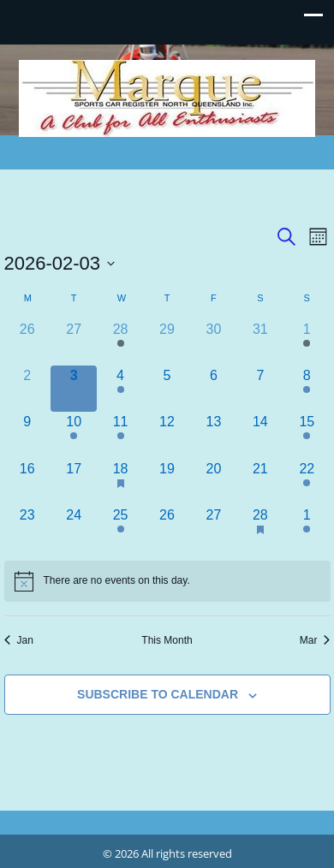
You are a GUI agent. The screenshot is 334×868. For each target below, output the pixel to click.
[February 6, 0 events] (213, 389)
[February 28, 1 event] (260, 528)
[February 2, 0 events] (27, 389)
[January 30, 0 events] (213, 342)
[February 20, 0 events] (213, 482)
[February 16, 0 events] (27, 482)
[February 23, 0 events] (27, 528)
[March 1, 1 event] (307, 528)
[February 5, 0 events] (167, 389)
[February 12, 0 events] (167, 435)
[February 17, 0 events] (74, 482)
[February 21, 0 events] (260, 482)
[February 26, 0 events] (167, 528)
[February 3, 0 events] (74, 389)
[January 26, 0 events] (27, 342)
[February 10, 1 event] (74, 435)
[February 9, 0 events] (27, 435)
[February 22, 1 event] (307, 482)
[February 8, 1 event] (307, 389)
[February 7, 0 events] (260, 389)
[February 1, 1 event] (307, 342)
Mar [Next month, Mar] (315, 640)
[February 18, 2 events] (120, 482)
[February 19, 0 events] (167, 482)
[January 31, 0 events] (260, 342)
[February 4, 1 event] (120, 389)
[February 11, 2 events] (120, 435)
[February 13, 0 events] (213, 435)
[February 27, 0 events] (213, 528)
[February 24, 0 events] (74, 528)
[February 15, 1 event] (307, 435)
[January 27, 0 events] (74, 342)
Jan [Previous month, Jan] (19, 640)
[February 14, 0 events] (260, 435)
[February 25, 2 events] (120, 528)
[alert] (167, 581)
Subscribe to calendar (158, 694)
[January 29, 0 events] (167, 342)
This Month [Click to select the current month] (167, 640)
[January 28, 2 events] (120, 342)
